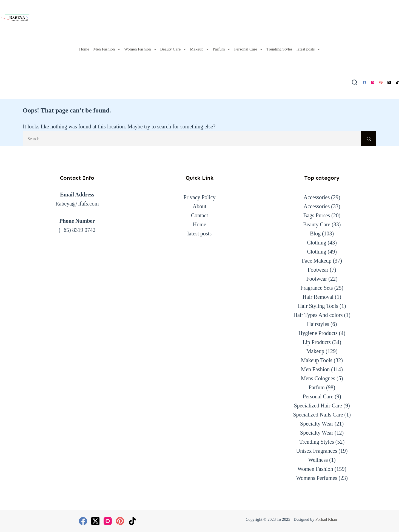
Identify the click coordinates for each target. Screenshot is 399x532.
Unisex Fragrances (317, 451)
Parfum (222, 49)
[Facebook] (364, 82)
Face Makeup (317, 261)
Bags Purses (317, 215)
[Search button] (369, 139)
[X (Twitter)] (389, 82)
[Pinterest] (381, 82)
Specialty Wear (317, 424)
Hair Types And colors (318, 315)
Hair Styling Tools (318, 306)
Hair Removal (318, 297)
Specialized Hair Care (318, 406)
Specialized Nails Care (318, 415)
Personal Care (249, 49)
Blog (315, 233)
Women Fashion (141, 49)
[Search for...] (192, 139)
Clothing (317, 243)
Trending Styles (279, 49)
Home (84, 49)
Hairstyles (318, 324)
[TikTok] (397, 82)
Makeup (200, 49)
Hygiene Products (318, 333)
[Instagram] (373, 82)
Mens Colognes (318, 378)
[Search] (355, 82)
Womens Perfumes (317, 478)
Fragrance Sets (317, 288)
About (200, 206)
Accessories (317, 197)
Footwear (318, 270)
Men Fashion (108, 49)
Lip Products (317, 342)
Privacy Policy (199, 197)
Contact (200, 215)
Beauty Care (174, 49)
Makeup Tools (317, 360)
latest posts (309, 49)
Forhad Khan (326, 519)
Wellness (318, 460)
